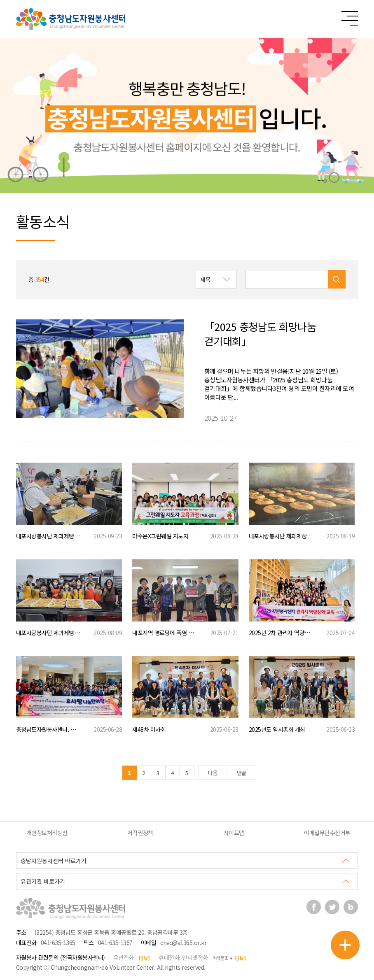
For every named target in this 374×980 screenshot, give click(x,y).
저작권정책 (140, 833)
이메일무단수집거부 (327, 833)
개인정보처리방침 (47, 833)
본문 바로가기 (0, 0)
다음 (213, 773)
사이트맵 (234, 833)
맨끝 (242, 773)
